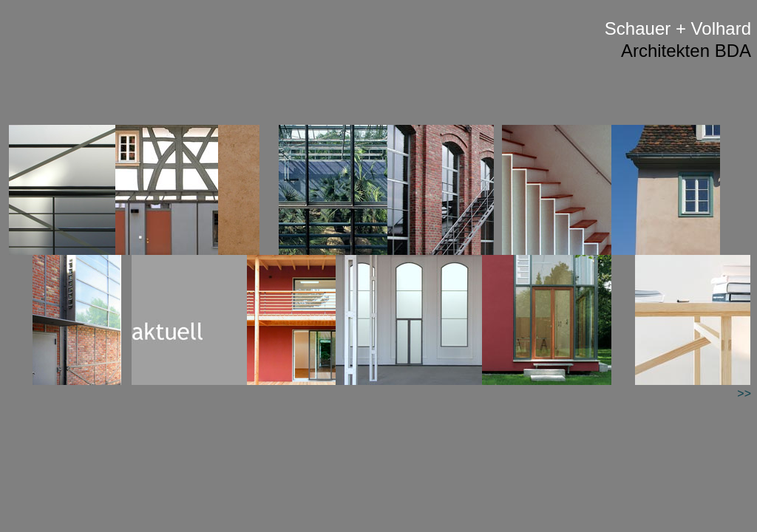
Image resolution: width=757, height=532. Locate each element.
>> (744, 393)
